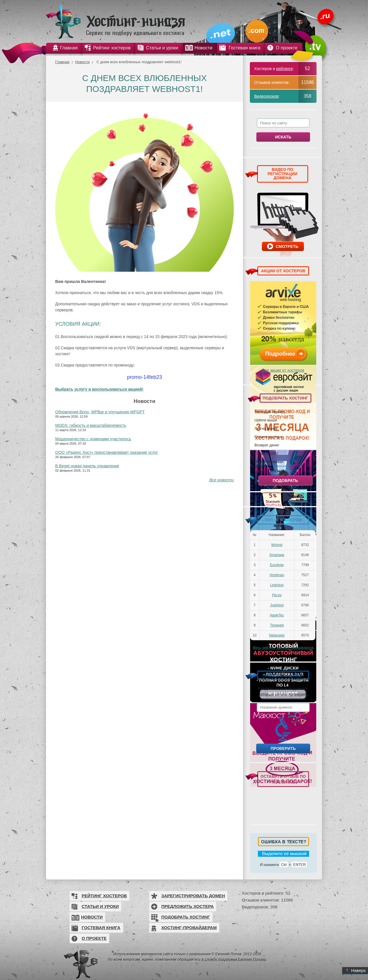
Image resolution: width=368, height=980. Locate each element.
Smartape (277, 555)
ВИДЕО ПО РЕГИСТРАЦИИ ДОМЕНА (283, 174)
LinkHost (277, 585)
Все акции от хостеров (283, 370)
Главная (62, 62)
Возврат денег (267, 445)
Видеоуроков (266, 96)
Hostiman (277, 575)
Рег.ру (277, 595)
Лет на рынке (266, 428)
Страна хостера (268, 437)
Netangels (277, 635)
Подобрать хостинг (186, 917)
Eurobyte (277, 565)
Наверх (356, 970)
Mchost (277, 545)
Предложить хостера (187, 906)
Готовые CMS (266, 453)
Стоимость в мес (269, 470)
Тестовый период (269, 412)
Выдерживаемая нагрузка (269, 463)
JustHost (277, 605)
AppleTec (277, 615)
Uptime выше (266, 420)
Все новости (222, 480)
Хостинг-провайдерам (189, 928)
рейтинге (284, 69)
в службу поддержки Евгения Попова (234, 959)
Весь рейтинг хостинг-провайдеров (283, 648)
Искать (283, 137)
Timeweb (277, 625)
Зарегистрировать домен (193, 896)
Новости (82, 62)
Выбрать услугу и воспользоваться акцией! (99, 389)
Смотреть (287, 246)
